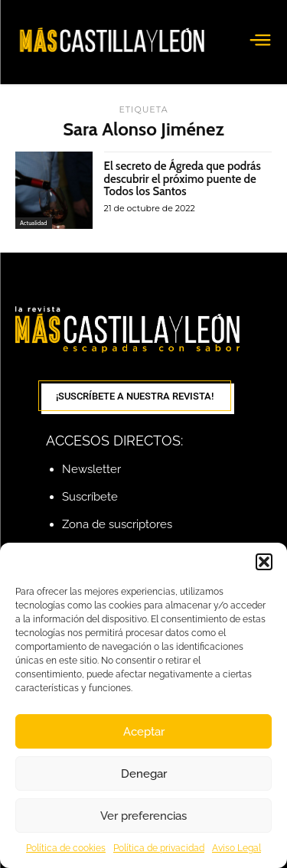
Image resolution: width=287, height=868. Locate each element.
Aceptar (144, 732)
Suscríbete (90, 497)
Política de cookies (66, 848)
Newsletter (91, 469)
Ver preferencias (143, 816)
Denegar (144, 774)
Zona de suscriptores (117, 524)
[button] (264, 562)
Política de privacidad (159, 848)
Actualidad (34, 223)
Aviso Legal (236, 848)
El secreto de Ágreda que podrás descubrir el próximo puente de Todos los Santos (183, 179)
